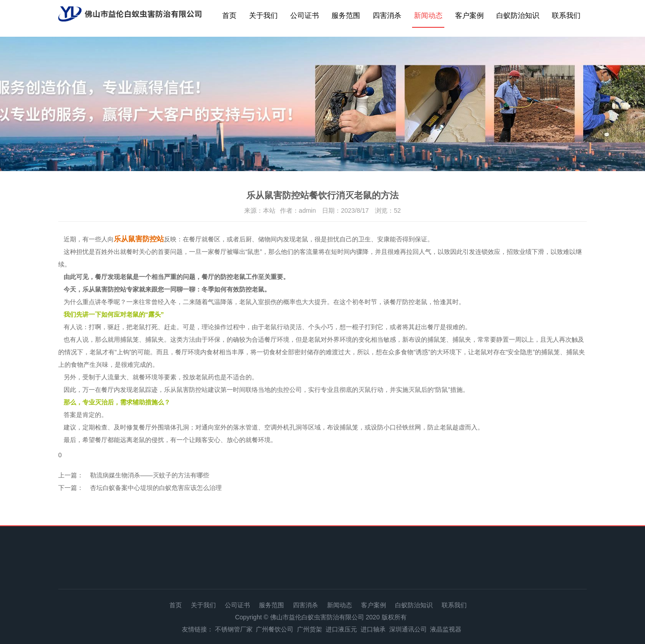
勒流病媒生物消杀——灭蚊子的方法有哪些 (150, 475)
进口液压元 (341, 629)
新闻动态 (428, 15)
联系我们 (566, 15)
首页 (229, 15)
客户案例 (469, 15)
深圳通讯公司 (408, 629)
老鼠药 (205, 377)
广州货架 (310, 629)
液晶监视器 (446, 629)
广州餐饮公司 (275, 629)
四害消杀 (387, 15)
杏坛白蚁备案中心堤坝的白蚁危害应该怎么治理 (156, 488)
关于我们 (263, 15)
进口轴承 (373, 629)
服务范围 (346, 15)
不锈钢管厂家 (234, 629)
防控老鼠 (415, 302)
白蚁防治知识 (518, 15)
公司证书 (305, 15)
